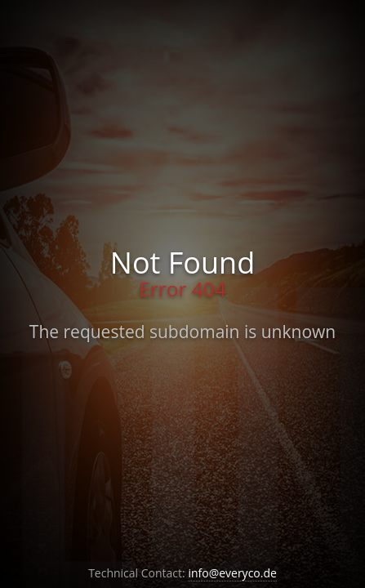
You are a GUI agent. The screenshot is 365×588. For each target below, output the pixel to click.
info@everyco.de (232, 573)
